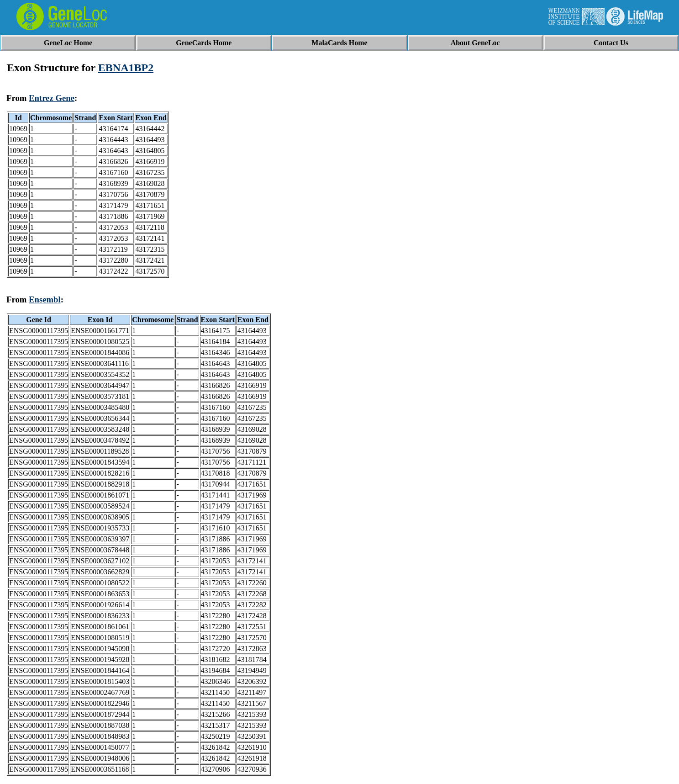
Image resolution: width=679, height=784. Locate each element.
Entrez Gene (52, 98)
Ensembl (45, 299)
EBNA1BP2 (126, 68)
